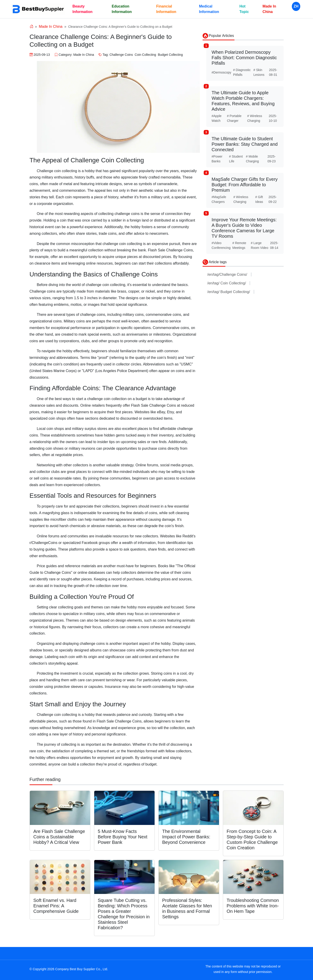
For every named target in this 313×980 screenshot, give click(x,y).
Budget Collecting (170, 55)
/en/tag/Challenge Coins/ (229, 274)
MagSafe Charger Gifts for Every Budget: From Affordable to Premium (245, 185)
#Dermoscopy (221, 72)
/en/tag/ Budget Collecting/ (231, 292)
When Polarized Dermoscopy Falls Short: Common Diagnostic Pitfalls (244, 58)
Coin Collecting (145, 55)
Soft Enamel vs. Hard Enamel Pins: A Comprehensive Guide (56, 906)
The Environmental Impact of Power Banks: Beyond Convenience (186, 837)
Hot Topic (244, 9)
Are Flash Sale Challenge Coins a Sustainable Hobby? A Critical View (59, 837)
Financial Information (166, 9)
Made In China (269, 9)
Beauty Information (82, 9)
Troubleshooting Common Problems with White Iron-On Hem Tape (253, 906)
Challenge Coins (121, 55)
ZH (296, 6)
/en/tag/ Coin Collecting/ (229, 283)
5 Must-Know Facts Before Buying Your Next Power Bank (123, 837)
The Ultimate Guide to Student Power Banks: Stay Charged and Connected (245, 144)
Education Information (122, 9)
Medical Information (209, 9)
